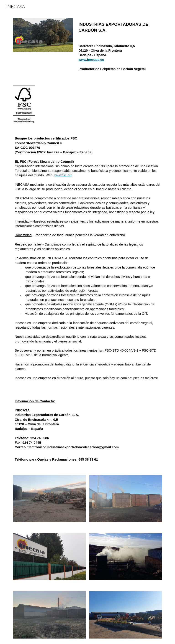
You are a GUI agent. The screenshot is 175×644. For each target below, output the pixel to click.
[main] (119, 27)
